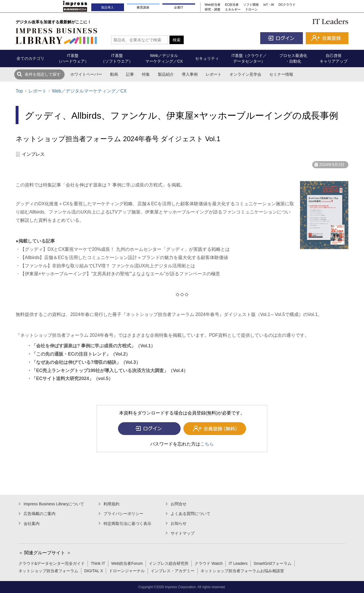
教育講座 (143, 7)
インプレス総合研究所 (169, 563)
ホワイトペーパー (86, 74)
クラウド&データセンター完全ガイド (52, 563)
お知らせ (179, 523)
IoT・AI (269, 5)
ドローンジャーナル (127, 571)
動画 (114, 74)
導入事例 (190, 74)
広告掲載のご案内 (40, 514)
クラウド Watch (209, 563)
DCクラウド (287, 5)
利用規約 (111, 504)
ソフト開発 (251, 5)
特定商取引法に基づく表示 (127, 524)
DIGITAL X (94, 571)
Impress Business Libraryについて (54, 504)
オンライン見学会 (245, 74)
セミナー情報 (281, 74)
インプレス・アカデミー (173, 571)
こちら (207, 444)
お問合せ (179, 504)
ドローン (251, 9)
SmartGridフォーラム (273, 563)
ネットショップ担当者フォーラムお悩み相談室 (242, 571)
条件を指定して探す (43, 74)
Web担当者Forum (127, 563)
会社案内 (32, 524)
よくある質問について (191, 514)
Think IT (98, 563)
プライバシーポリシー (123, 514)
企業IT (179, 7)
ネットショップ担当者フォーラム (48, 571)
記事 (130, 74)
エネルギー (233, 9)
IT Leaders (238, 563)
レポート (214, 74)
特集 (146, 74)
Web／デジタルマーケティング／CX (89, 91)
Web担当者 (213, 5)
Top (19, 91)
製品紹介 (166, 74)
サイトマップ (183, 533)
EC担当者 (232, 5)
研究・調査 (213, 9)
